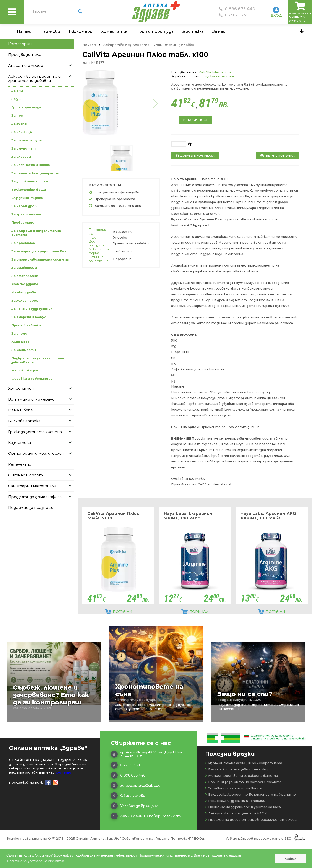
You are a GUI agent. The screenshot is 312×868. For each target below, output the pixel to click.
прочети (63, 794)
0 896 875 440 (237, 9)
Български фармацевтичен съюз (236, 791)
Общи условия (129, 817)
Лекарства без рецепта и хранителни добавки (149, 45)
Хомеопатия (115, 31)
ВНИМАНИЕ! (181, 438)
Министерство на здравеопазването (242, 797)
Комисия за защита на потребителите (244, 804)
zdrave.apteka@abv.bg (136, 807)
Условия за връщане (135, 827)
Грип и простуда (155, 31)
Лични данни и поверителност (146, 838)
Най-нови (50, 31)
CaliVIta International (216, 72)
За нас (219, 31)
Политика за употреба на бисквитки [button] (36, 861)
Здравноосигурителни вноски (234, 810)
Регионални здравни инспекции (235, 822)
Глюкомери (81, 31)
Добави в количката (195, 156)
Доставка (193, 31)
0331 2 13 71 (234, 15)
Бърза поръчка (277, 156)
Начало (24, 31)
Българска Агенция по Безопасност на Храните (250, 816)
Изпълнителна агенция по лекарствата (244, 785)
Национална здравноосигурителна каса (243, 829)
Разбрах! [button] (291, 859)
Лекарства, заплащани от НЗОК (236, 835)
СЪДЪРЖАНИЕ (184, 335)
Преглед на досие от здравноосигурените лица (251, 841)
